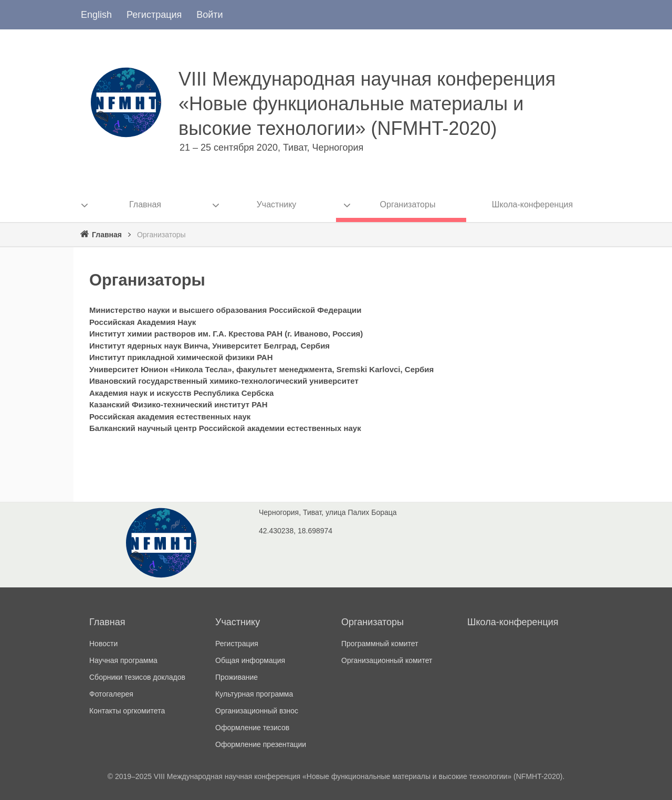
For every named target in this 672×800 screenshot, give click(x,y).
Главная (107, 235)
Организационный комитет (387, 660)
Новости (103, 644)
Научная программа (123, 660)
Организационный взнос (257, 711)
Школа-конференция (513, 622)
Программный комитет (380, 644)
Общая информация (250, 660)
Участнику (238, 622)
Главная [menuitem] (145, 204)
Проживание (237, 677)
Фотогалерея (111, 694)
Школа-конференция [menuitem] (532, 204)
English (96, 15)
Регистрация (154, 15)
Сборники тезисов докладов (137, 677)
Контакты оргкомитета (127, 711)
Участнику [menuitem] (277, 204)
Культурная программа (254, 694)
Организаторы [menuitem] (408, 204)
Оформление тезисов (252, 728)
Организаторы (372, 622)
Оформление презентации (261, 744)
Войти (209, 15)
